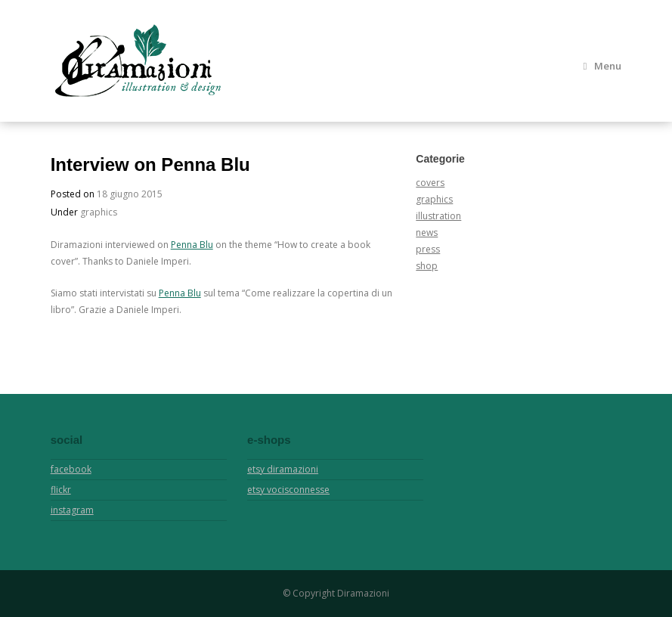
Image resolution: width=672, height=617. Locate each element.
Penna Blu (192, 245)
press (428, 249)
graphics (99, 212)
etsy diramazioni (283, 469)
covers (430, 183)
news (427, 233)
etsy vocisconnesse (288, 490)
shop (427, 266)
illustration (438, 216)
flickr (61, 490)
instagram (72, 510)
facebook (71, 469)
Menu (602, 66)
